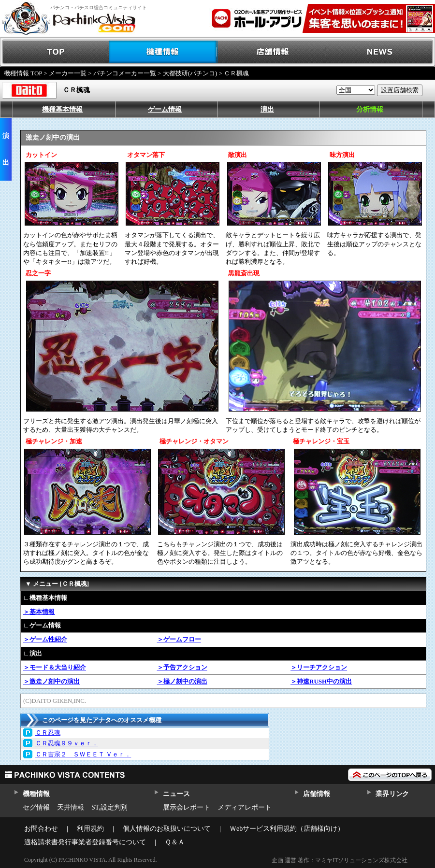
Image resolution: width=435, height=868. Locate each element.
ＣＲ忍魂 (48, 733)
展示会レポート (187, 807)
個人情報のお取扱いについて (167, 829)
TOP (54, 52)
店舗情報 (272, 52)
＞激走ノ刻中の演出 (51, 681)
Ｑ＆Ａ (175, 842)
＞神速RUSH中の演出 (321, 681)
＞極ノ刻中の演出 (182, 681)
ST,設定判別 (109, 807)
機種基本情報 (62, 109)
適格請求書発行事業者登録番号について (85, 842)
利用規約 (90, 829)
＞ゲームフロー (179, 639)
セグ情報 (36, 807)
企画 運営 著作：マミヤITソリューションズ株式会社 (340, 860)
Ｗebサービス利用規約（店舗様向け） (287, 829)
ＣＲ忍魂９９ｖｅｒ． (67, 743)
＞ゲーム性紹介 (45, 639)
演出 (267, 109)
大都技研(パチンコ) (190, 73)
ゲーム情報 (165, 109)
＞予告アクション (182, 667)
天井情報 (71, 807)
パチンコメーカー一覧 (125, 73)
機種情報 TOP (23, 73)
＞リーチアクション (319, 667)
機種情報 (163, 52)
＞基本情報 (39, 612)
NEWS (381, 52)
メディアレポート (245, 807)
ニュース (176, 794)
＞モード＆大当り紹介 (55, 667)
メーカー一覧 (68, 73)
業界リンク (392, 794)
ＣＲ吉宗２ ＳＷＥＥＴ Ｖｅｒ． (83, 754)
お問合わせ (41, 829)
